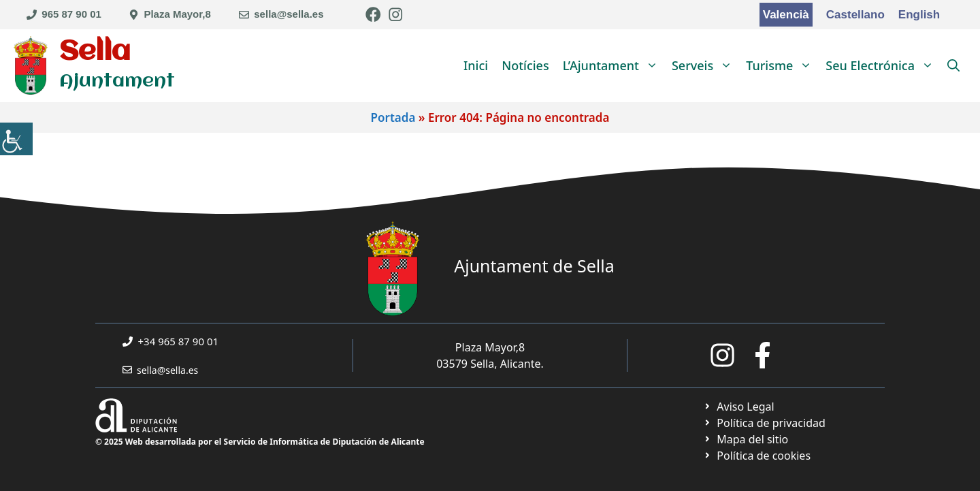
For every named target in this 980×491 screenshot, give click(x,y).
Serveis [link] (705, 65)
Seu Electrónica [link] (883, 65)
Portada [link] (393, 117)
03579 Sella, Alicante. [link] (490, 364)
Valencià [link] (786, 15)
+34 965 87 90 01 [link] (179, 341)
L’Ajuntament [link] (614, 65)
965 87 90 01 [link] (71, 14)
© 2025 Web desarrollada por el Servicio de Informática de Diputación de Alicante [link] (260, 442)
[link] (16, 139)
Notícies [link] (525, 65)
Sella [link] (95, 52)
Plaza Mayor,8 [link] (177, 14)
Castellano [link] (855, 15)
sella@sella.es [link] (289, 14)
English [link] (919, 15)
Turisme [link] (782, 65)
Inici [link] (476, 65)
